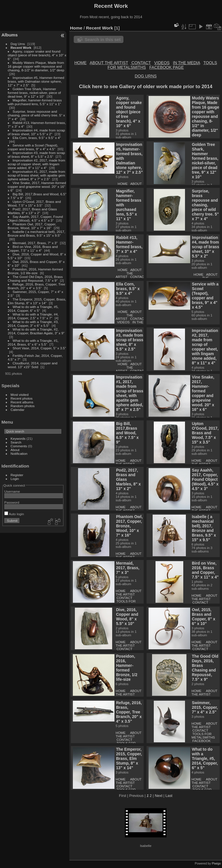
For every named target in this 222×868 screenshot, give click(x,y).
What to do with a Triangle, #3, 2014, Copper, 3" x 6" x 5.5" (33, 324)
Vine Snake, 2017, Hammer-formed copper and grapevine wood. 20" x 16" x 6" (37, 187)
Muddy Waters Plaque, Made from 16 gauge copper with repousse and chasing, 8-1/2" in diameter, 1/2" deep (36, 66)
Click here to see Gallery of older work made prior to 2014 (146, 87)
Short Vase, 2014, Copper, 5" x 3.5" (39, 348)
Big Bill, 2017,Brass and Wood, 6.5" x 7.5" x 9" (127, 433)
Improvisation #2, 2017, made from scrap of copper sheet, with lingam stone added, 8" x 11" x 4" (37, 164)
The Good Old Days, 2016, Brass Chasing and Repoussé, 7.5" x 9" (35, 279)
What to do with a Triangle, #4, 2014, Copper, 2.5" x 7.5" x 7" (33, 316)
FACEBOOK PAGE (167, 67)
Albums (10, 35)
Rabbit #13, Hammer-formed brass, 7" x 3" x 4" (129, 244)
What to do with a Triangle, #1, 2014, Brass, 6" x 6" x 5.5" (33, 342)
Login (15, 479)
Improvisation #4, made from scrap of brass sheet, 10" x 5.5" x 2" (36, 132)
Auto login (14, 514)
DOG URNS (146, 76)
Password (12, 502)
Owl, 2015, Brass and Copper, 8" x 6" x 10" (204, 617)
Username (12, 491)
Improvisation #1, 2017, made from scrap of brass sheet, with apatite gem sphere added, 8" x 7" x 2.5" (37, 175)
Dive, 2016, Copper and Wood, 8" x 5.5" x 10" (127, 617)
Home (76, 28)
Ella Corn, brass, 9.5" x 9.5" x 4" (37, 138)
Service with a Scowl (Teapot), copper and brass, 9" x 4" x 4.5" (33, 147)
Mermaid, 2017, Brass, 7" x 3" (35, 243)
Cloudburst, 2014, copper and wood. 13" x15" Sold (33, 365)
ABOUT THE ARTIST (109, 63)
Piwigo (216, 863)
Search (16, 442)
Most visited (20, 395)
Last (169, 796)
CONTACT (141, 63)
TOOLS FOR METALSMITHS (127, 603)
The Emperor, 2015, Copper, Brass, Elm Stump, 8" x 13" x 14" (37, 301)
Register (17, 475)
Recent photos (22, 398)
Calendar (18, 410)
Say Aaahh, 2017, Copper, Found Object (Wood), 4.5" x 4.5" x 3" (35, 218)
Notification (19, 454)
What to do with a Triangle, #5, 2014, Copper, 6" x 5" (33, 309)
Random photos (23, 406)
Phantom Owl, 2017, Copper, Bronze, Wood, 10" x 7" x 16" (32, 226)
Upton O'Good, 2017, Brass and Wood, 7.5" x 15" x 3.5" (34, 203)
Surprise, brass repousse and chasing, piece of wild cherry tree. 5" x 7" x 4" (36, 115)
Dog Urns (18, 44)
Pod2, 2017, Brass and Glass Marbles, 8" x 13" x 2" (32, 211)
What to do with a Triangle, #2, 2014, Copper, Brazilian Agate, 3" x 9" (36, 331)
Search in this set (103, 39)
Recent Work (21, 48)
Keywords (18, 438)
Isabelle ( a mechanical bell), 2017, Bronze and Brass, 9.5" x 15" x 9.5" (37, 233)
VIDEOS (123, 322)
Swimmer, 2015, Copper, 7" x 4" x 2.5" (205, 707)
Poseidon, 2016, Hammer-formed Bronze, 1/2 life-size (35, 271)
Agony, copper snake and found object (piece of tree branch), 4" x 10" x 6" (37, 55)
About (15, 450)
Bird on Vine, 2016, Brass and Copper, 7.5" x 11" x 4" (33, 248)
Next (158, 796)
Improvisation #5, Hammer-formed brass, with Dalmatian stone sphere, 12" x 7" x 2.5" (36, 81)
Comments (19, 446)
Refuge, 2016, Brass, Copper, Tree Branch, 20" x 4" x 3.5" (37, 286)
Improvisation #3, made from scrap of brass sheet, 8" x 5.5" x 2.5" (36, 155)
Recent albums (22, 402)
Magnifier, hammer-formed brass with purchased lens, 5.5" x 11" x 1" (35, 102)
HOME (80, 63)
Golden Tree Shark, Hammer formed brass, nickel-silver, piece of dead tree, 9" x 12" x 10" (34, 93)
